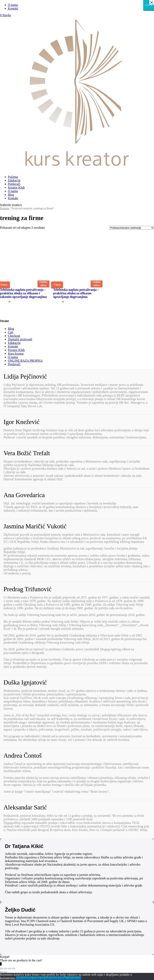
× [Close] (152, 2)
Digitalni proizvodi (20, 339)
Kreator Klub (16, 187)
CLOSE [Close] (149, 5)
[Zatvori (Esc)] (2, 969)
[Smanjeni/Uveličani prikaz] (13, 969)
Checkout (14, 336)
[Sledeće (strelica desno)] (6, 972)
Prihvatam (22, 978)
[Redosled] (132, 228)
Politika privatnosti (69, 978)
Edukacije (14, 180)
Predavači (14, 184)
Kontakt (13, 8)
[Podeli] (6, 969)
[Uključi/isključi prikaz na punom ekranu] (9, 969)
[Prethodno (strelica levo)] (2, 972)
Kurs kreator (16, 354)
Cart (11, 332)
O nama (13, 5)
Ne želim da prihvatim (43, 978)
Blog (11, 195)
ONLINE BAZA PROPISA (25, 361)
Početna (13, 177)
